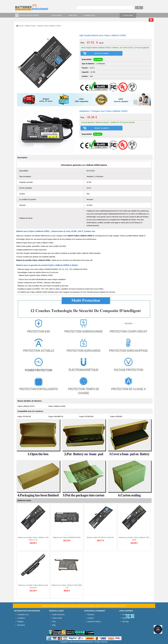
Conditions (21, 618)
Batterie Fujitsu (31, 26)
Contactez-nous (89, 15)
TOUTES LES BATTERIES (29, 15)
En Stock (98, 59)
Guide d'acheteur (58, 615)
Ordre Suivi (73, 15)
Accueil (21, 26)
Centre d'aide (128, 15)
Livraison (91, 618)
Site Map (125, 622)
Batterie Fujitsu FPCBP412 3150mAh (100, 537)
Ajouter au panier (101, 53)
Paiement (91, 615)
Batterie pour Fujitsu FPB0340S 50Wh (67, 537)
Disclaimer (21, 625)
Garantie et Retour (94, 622)
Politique (20, 622)
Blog (54, 625)
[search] (105, 8)
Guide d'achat (56, 15)
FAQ (54, 622)
